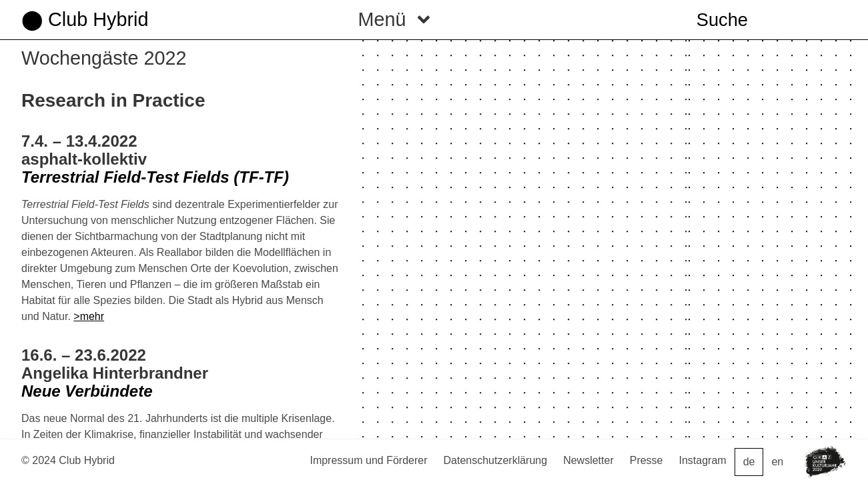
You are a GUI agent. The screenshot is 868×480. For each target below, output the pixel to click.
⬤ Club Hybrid (85, 19)
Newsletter (588, 460)
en (777, 462)
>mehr (89, 316)
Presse (646, 460)
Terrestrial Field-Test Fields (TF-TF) (155, 177)
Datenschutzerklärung (496, 460)
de (749, 462)
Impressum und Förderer (368, 460)
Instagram (703, 460)
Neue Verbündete (87, 391)
